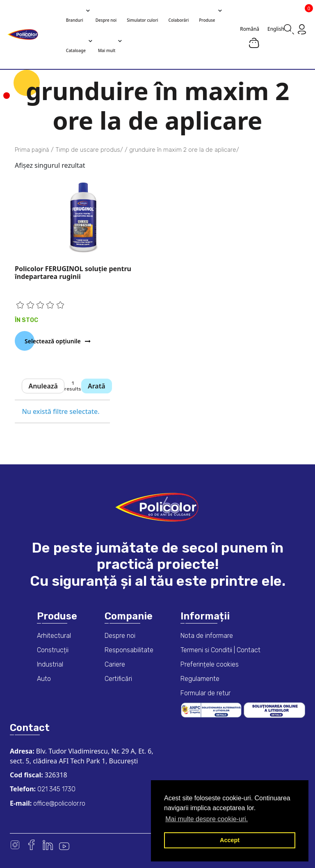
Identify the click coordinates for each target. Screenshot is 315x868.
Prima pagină (32, 150)
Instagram (15, 845)
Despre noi (120, 636)
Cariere (115, 664)
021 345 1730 (56, 789)
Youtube (64, 845)
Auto (44, 679)
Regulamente (200, 679)
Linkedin (48, 845)
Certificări (118, 679)
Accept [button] (230, 840)
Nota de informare (207, 636)
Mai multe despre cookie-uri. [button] (207, 819)
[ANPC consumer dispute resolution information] (212, 709)
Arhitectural (54, 636)
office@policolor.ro (58, 803)
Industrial (50, 664)
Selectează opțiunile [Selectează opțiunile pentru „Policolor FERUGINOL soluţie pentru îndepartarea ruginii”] (53, 341)
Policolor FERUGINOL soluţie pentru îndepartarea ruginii (73, 273)
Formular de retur (205, 693)
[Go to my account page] (302, 29)
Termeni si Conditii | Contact (220, 650)
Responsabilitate (129, 650)
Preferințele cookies (210, 664)
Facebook (31, 845)
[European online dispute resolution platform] (274, 709)
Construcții (53, 650)
